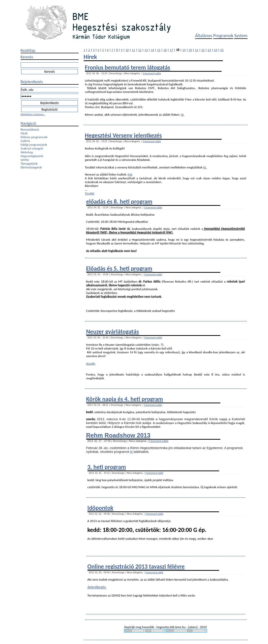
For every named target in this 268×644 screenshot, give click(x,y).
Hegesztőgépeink (32, 156)
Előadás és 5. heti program (119, 268)
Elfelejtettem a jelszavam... (33, 114)
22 (203, 50)
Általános (204, 36)
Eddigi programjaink (34, 145)
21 (197, 50)
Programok (223, 36)
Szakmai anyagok (32, 148)
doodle (91, 364)
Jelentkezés (97, 587)
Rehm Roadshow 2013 (118, 435)
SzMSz (25, 160)
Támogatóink (29, 164)
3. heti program (107, 467)
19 (184, 50)
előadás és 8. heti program (119, 201)
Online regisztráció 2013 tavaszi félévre (136, 566)
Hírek (24, 133)
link (130, 174)
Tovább (90, 193)
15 (159, 50)
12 (140, 50)
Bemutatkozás (30, 129)
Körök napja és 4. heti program (125, 399)
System (241, 36)
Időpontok (100, 508)
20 (190, 50)
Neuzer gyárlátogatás (113, 331)
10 (127, 50)
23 (209, 50)
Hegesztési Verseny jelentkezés (123, 135)
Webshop (27, 152)
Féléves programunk (34, 137)
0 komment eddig (152, 73)
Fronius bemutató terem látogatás (128, 67)
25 (222, 50)
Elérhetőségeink (31, 167)
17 (171, 50)
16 (165, 50)
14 (152, 50)
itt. (205, 167)
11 (133, 50)
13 (146, 50)
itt (182, 115)
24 (216, 50)
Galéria (25, 141)
